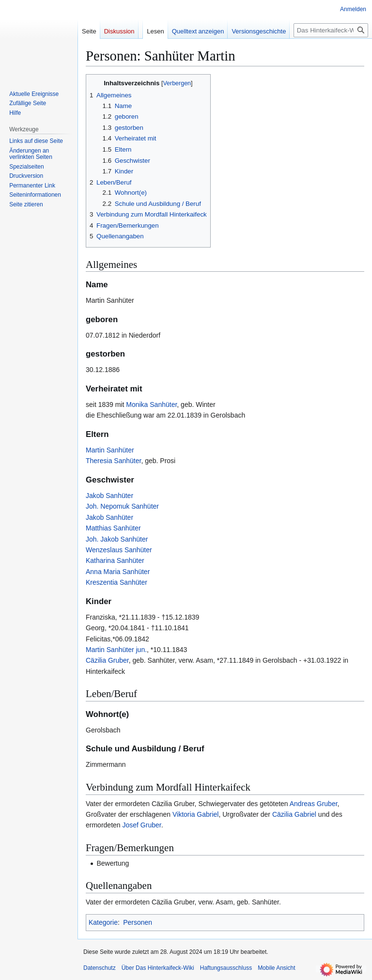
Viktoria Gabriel (195, 814)
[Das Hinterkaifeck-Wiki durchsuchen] (331, 30)
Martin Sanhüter (110, 450)
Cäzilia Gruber (107, 660)
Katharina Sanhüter (115, 560)
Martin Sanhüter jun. (116, 650)
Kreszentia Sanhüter (116, 582)
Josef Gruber (141, 825)
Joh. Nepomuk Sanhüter (122, 506)
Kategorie (103, 922)
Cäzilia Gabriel (294, 814)
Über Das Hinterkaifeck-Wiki (158, 968)
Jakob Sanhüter (109, 496)
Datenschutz (100, 968)
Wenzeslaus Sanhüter (119, 550)
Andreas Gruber (314, 804)
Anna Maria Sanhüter (118, 572)
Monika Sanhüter (151, 404)
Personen (138, 922)
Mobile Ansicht (276, 968)
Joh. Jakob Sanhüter (117, 539)
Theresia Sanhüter (113, 461)
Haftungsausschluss (226, 968)
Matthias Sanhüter (113, 528)
